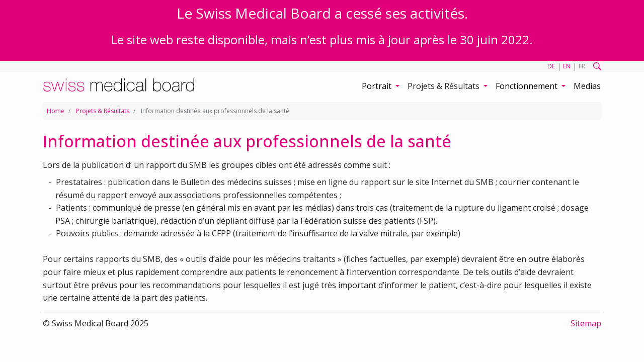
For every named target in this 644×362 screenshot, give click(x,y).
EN (567, 66)
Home (56, 111)
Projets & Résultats (103, 111)
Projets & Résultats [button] (445, 86)
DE (551, 66)
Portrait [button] (378, 86)
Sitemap (586, 323)
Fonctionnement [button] (528, 86)
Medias (587, 86)
